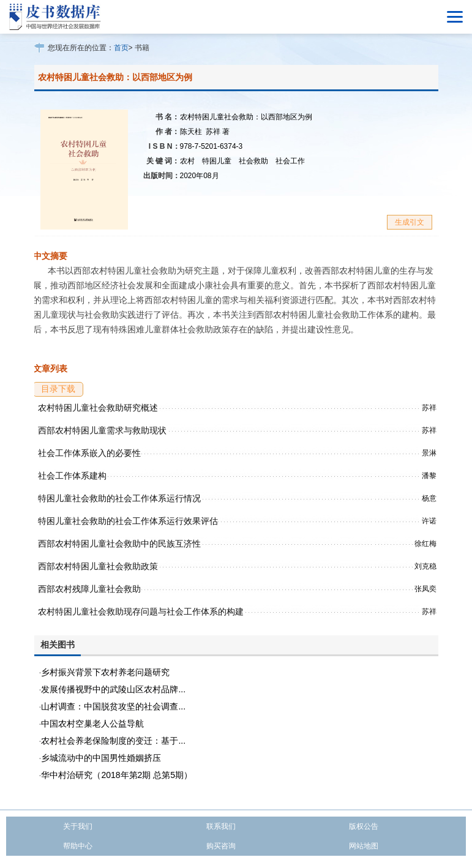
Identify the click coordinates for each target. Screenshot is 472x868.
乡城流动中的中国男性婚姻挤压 (101, 758)
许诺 (429, 521)
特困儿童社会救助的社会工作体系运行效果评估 (128, 521)
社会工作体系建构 (72, 476)
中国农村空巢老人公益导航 (92, 724)
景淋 (429, 453)
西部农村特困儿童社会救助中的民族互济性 (119, 544)
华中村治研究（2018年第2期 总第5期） (117, 775)
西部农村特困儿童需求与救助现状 (102, 430)
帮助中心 (78, 846)
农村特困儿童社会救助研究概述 (98, 408)
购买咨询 (221, 846)
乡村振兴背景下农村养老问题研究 (105, 672)
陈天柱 (191, 132)
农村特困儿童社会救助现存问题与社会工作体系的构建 (141, 612)
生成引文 (410, 222)
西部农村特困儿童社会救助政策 (98, 566)
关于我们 (78, 826)
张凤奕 (425, 589)
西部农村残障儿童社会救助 (89, 589)
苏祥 (218, 132)
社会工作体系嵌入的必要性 (89, 453)
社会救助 (253, 161)
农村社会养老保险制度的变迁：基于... (113, 741)
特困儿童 (217, 161)
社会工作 (290, 161)
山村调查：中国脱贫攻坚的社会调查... (113, 706)
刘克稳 (425, 566)
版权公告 (364, 826)
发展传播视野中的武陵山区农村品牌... (113, 689)
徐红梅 (425, 544)
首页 (121, 48)
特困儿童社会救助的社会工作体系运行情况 (119, 498)
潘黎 (429, 476)
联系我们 (221, 826)
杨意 (429, 498)
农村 (187, 161)
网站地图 (364, 846)
